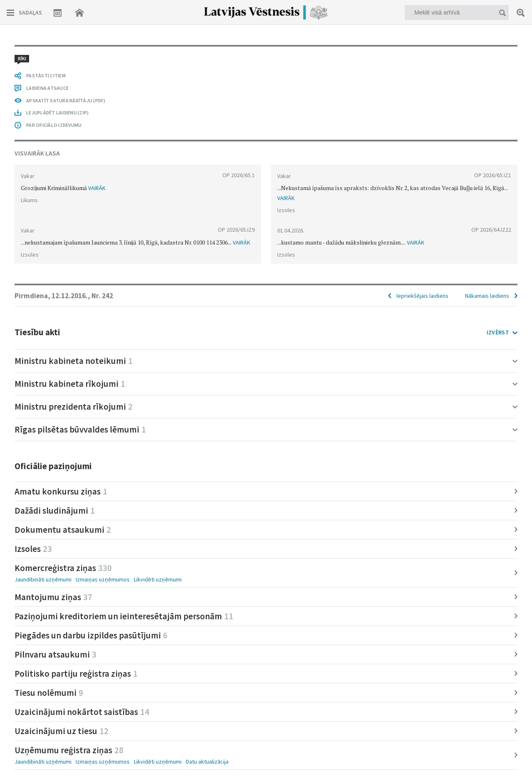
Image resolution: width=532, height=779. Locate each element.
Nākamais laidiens (487, 296)
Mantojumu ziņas (53, 597)
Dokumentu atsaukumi (63, 530)
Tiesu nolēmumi (49, 693)
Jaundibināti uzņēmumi (43, 579)
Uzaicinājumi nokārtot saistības (82, 712)
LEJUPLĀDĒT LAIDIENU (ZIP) (57, 113)
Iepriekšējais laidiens (422, 296)
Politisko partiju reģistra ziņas (76, 674)
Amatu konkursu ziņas (61, 491)
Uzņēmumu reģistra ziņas (69, 750)
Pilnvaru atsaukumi (55, 654)
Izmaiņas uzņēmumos (103, 579)
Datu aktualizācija (207, 762)
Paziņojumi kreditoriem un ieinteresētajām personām (124, 616)
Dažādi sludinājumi (55, 511)
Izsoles (33, 549)
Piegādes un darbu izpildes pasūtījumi (91, 635)
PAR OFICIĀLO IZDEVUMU (54, 125)
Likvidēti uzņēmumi (158, 579)
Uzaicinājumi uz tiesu (62, 731)
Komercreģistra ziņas (63, 568)
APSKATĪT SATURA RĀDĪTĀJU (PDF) (66, 100)
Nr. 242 (102, 296)
